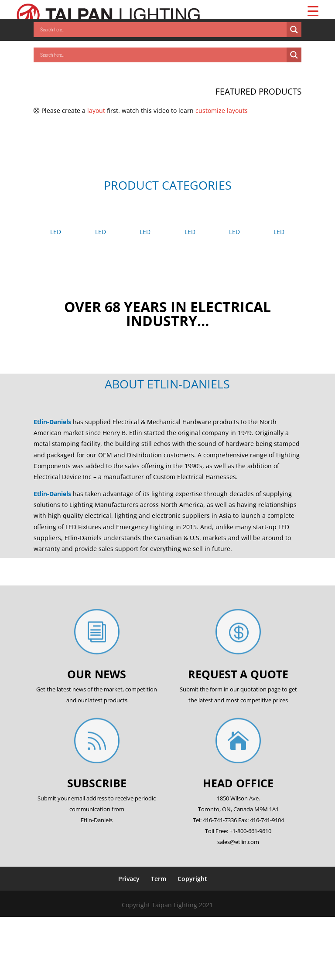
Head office (238, 783)
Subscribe (97, 783)
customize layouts (222, 111)
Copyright (192, 879)
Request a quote (238, 674)
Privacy (129, 879)
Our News (97, 674)
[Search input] (162, 30)
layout (96, 111)
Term (159, 879)
